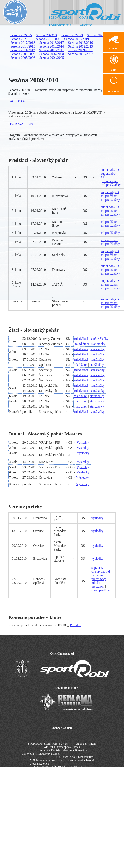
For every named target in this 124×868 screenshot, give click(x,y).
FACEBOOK (17, 101)
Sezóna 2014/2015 (23, 46)
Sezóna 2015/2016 (80, 43)
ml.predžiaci (110, 181)
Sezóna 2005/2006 (23, 58)
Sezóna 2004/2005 (52, 58)
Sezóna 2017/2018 (23, 43)
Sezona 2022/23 (72, 35)
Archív (86, 26)
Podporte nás (60, 26)
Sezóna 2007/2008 (52, 54)
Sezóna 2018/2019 (77, 39)
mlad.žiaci (81, 339)
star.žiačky (98, 344)
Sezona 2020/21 (21, 39)
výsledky (98, 518)
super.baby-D (110, 170)
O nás (84, 18)
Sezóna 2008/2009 (23, 54)
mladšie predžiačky (99, 577)
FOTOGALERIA (22, 124)
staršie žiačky (99, 339)
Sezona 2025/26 (60, 18)
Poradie (75, 625)
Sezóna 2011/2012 (23, 50)
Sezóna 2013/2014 (52, 46)
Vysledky (83, 442)
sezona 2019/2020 (48, 39)
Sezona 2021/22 (98, 35)
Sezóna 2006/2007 (80, 54)
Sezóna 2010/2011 (51, 50)
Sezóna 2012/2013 (80, 46)
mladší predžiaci (98, 585)
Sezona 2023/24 (47, 35)
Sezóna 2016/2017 (52, 43)
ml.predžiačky (111, 185)
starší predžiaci (101, 590)
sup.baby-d (103, 571)
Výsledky (83, 453)
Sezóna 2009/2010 (80, 50)
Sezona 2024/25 (21, 35)
